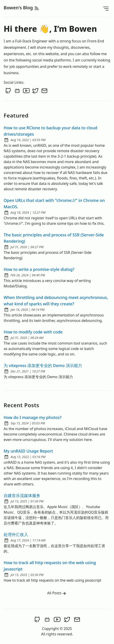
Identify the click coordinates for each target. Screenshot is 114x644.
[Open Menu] (106, 8)
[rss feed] (37, 8)
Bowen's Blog (19, 8)
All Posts (57, 593)
